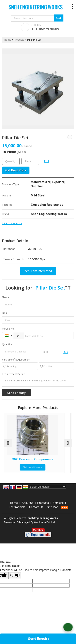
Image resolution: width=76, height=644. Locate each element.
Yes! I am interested (38, 271)
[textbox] (33, 18)
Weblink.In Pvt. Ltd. (45, 522)
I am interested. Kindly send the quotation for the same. (38, 382)
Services (58, 503)
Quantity (7, 344)
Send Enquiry (39, 639)
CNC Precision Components (40, 459)
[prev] (8, 443)
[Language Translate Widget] (47, 487)
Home (8, 40)
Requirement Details (14, 374)
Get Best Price (16, 170)
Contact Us (36, 507)
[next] (68, 443)
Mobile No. (8, 329)
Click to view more (12, 223)
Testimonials (17, 507)
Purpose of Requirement (16, 360)
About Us (28, 503)
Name (5, 297)
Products (19, 40)
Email (5, 313)
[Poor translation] (15, 576)
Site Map (53, 507)
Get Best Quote (40, 467)
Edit (47, 161)
